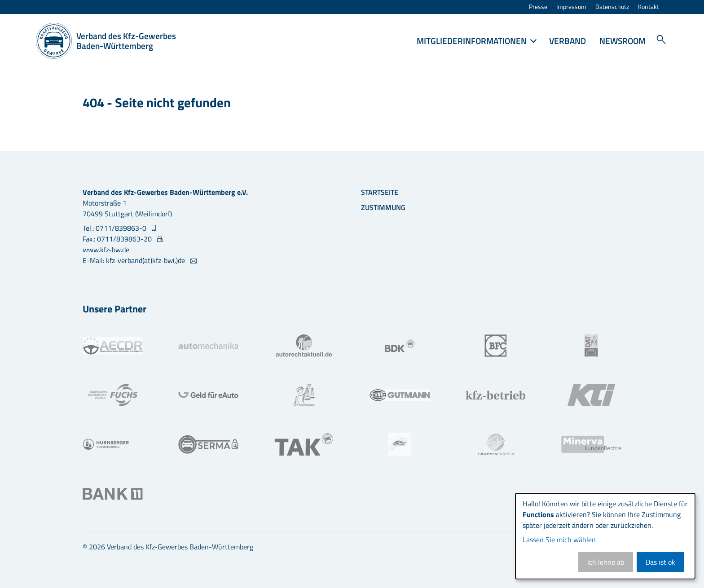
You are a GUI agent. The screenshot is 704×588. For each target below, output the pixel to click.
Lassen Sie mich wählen (559, 540)
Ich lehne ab (606, 562)
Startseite (380, 192)
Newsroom (623, 41)
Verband (568, 41)
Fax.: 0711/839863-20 (118, 239)
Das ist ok (660, 562)
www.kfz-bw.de (106, 250)
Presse (538, 7)
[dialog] (605, 536)
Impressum (571, 7)
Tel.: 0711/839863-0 (115, 228)
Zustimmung (383, 207)
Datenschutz (612, 7)
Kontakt (649, 7)
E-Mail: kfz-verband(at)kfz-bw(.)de (135, 260)
